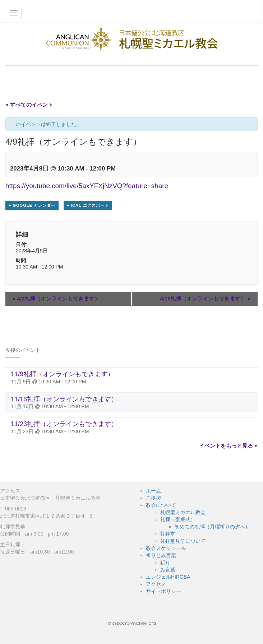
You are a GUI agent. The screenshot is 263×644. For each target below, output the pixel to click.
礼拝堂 (168, 534)
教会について (161, 505)
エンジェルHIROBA (168, 577)
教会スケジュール (166, 548)
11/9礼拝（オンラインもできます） (62, 374)
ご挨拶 (153, 498)
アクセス (156, 584)
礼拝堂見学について (183, 541)
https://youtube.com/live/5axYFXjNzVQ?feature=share (87, 186)
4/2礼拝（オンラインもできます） (56, 298)
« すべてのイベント (29, 105)
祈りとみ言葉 (161, 555)
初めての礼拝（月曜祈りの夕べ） (212, 527)
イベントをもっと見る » (228, 446)
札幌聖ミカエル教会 (183, 512)
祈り (165, 563)
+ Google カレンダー (32, 205)
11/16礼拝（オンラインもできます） (64, 399)
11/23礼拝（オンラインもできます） (64, 424)
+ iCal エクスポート (88, 205)
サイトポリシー (163, 591)
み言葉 (168, 570)
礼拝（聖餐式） (178, 519)
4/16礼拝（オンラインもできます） (205, 298)
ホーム (153, 491)
